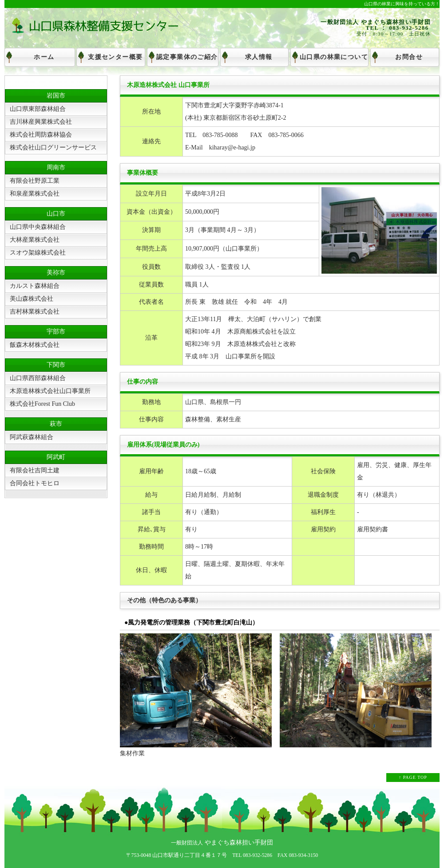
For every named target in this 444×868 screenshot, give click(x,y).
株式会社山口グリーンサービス (53, 147)
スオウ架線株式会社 (38, 253)
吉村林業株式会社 (35, 312)
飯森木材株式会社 (35, 345)
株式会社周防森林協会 (41, 135)
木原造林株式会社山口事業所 (50, 391)
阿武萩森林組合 (32, 437)
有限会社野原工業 (35, 181)
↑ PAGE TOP (413, 777)
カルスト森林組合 (35, 286)
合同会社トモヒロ (35, 483)
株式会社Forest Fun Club (42, 404)
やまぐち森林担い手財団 (238, 842)
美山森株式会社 (32, 299)
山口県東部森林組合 (38, 109)
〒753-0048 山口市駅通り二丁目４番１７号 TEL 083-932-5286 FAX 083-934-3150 (222, 855)
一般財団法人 (187, 843)
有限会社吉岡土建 (35, 470)
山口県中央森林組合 (38, 227)
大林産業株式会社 (35, 240)
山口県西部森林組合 (38, 378)
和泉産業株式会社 (35, 194)
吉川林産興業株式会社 (41, 122)
